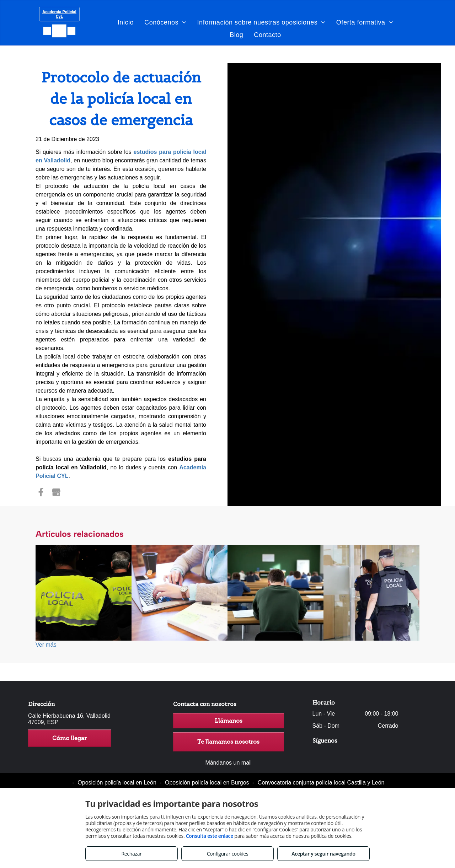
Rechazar (131, 854)
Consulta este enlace (210, 836)
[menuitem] (126, 22)
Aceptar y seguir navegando (323, 854)
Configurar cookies (228, 854)
